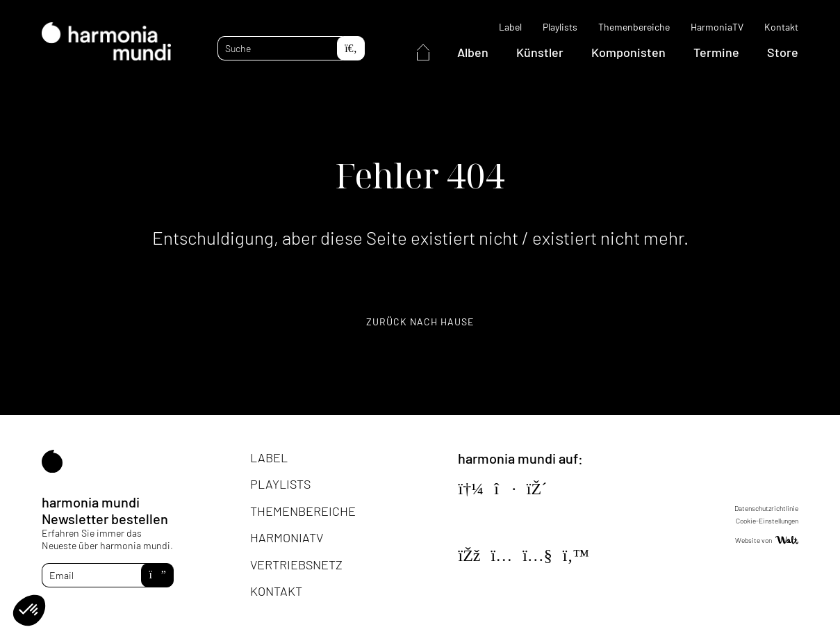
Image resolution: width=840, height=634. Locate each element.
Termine (716, 52)
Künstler (540, 52)
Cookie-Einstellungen (767, 521)
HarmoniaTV (717, 27)
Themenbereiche (634, 27)
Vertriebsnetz (296, 564)
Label (510, 27)
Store (783, 52)
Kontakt (781, 27)
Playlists (560, 27)
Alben (473, 52)
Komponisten (628, 52)
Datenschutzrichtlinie (766, 508)
